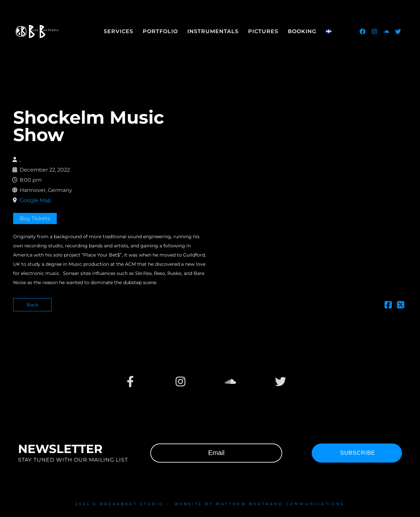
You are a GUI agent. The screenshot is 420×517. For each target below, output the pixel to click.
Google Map (35, 200)
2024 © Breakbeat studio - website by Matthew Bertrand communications (210, 504)
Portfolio (160, 31)
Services (118, 31)
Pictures (263, 31)
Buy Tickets (35, 218)
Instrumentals (213, 31)
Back (32, 305)
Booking (302, 31)
